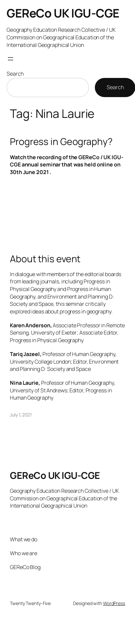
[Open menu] (11, 59)
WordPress (114, 603)
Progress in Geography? (61, 142)
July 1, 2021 (21, 415)
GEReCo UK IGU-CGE (63, 13)
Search (15, 74)
